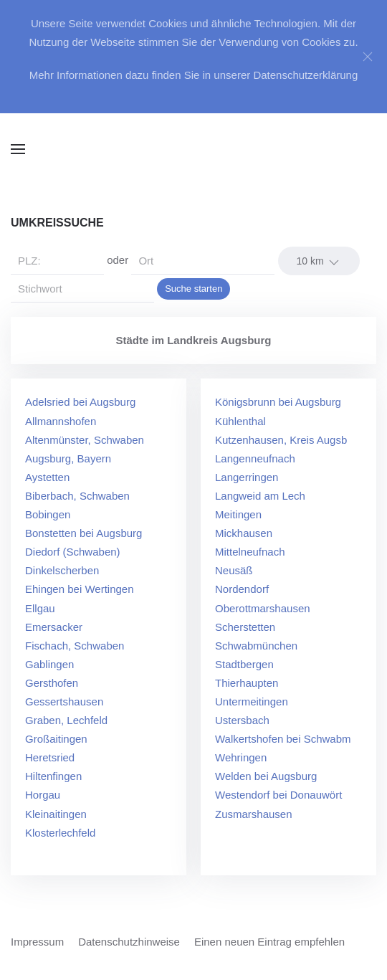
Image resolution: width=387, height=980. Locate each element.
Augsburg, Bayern (68, 458)
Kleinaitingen (56, 814)
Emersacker (54, 627)
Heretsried (50, 757)
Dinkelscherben (62, 570)
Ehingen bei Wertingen (80, 589)
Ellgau (40, 608)
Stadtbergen (244, 664)
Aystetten (47, 477)
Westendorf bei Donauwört (278, 795)
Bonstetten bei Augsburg (83, 533)
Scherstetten (245, 627)
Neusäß (234, 570)
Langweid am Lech (260, 496)
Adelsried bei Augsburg (80, 402)
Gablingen (49, 664)
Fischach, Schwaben (75, 646)
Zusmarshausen (254, 814)
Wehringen (241, 757)
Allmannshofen (61, 421)
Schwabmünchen (256, 646)
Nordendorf (242, 589)
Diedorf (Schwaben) (73, 552)
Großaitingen (56, 739)
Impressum (37, 942)
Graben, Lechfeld (66, 720)
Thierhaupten (247, 683)
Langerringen (247, 477)
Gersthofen (52, 683)
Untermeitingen (252, 701)
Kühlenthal (240, 421)
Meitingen (238, 514)
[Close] (368, 57)
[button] (18, 149)
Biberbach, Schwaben (77, 496)
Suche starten (193, 289)
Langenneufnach (255, 458)
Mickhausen (244, 533)
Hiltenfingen (53, 776)
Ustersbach (242, 720)
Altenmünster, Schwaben (85, 440)
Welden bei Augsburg (266, 776)
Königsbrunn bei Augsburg (278, 402)
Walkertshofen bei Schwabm (283, 739)
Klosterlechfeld (60, 833)
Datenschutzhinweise (129, 942)
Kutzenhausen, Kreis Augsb (281, 440)
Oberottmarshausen (263, 608)
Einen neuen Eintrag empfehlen (269, 942)
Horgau (43, 795)
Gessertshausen (64, 701)
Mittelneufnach (250, 552)
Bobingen (48, 514)
